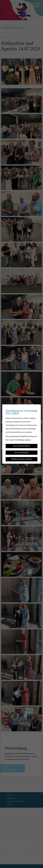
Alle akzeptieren (22, 446)
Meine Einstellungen (21, 459)
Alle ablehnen (21, 452)
